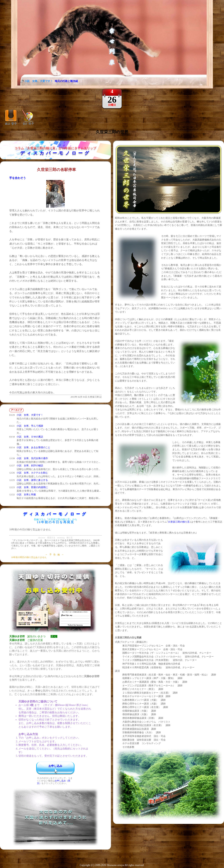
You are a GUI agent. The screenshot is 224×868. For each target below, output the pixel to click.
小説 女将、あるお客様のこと (33, 447)
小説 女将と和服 (26, 494)
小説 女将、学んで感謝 (30, 426)
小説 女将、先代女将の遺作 (32, 458)
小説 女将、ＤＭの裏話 (30, 437)
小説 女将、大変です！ (30, 415)
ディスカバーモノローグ (56, 153)
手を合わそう (18, 178)
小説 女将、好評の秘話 (30, 465)
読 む (54, 636)
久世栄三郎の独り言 (179, 522)
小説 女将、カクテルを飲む (32, 473)
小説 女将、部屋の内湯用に (32, 487)
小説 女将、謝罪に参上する (32, 480)
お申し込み (55, 766)
